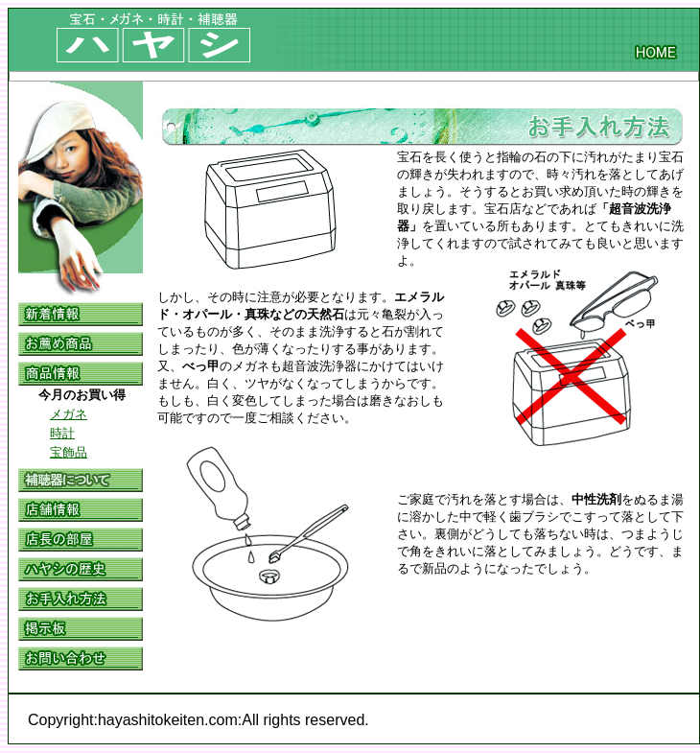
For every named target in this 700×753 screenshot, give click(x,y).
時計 (62, 433)
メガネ (69, 414)
